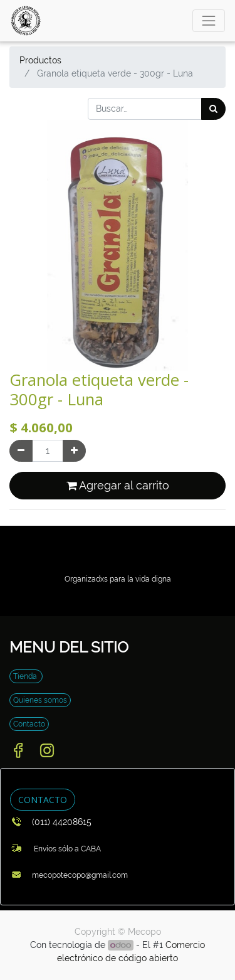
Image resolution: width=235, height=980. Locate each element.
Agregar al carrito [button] (118, 486)
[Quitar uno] (21, 451)
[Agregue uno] (74, 451)
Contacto (29, 724)
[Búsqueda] (213, 109)
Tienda (26, 676)
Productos (40, 60)
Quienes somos (40, 700)
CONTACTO (43, 800)
